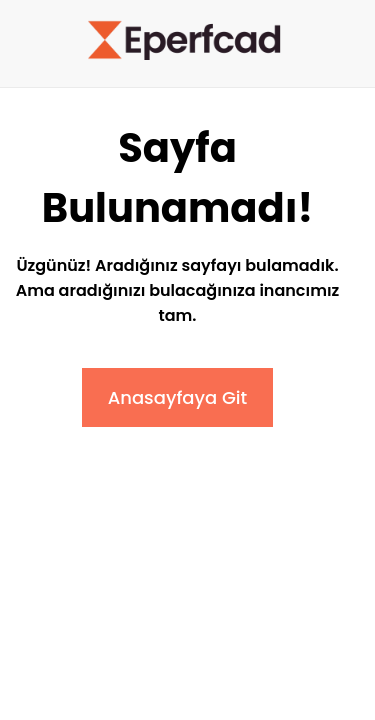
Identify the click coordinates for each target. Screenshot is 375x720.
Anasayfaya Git (178, 397)
